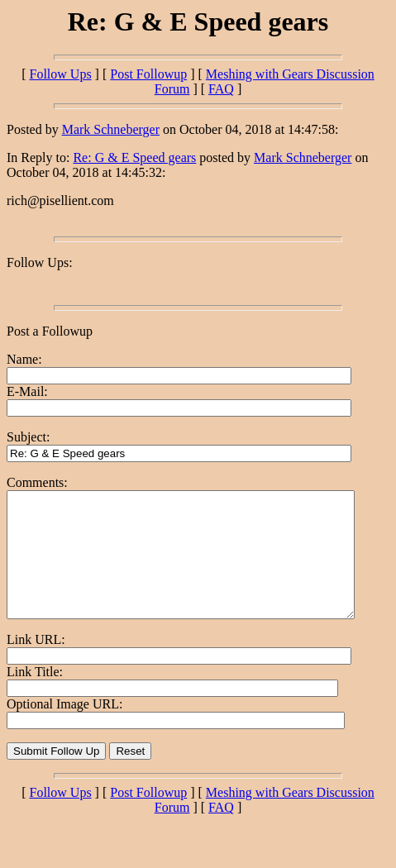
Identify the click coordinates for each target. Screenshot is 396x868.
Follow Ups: (40, 262)
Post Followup (148, 74)
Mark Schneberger (111, 129)
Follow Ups (60, 74)
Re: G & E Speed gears (134, 157)
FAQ (221, 89)
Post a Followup (50, 331)
